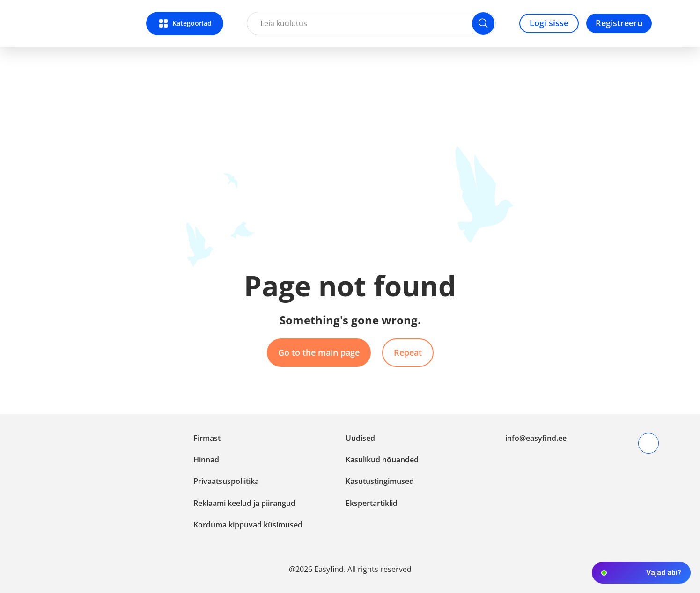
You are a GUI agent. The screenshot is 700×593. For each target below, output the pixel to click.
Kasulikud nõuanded (382, 460)
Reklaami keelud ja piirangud (244, 503)
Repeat (408, 352)
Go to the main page (319, 352)
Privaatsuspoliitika (226, 481)
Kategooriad (192, 23)
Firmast (207, 438)
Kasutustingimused (380, 481)
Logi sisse (549, 23)
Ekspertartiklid (372, 503)
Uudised (360, 438)
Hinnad (206, 460)
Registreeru (619, 23)
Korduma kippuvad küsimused (248, 525)
